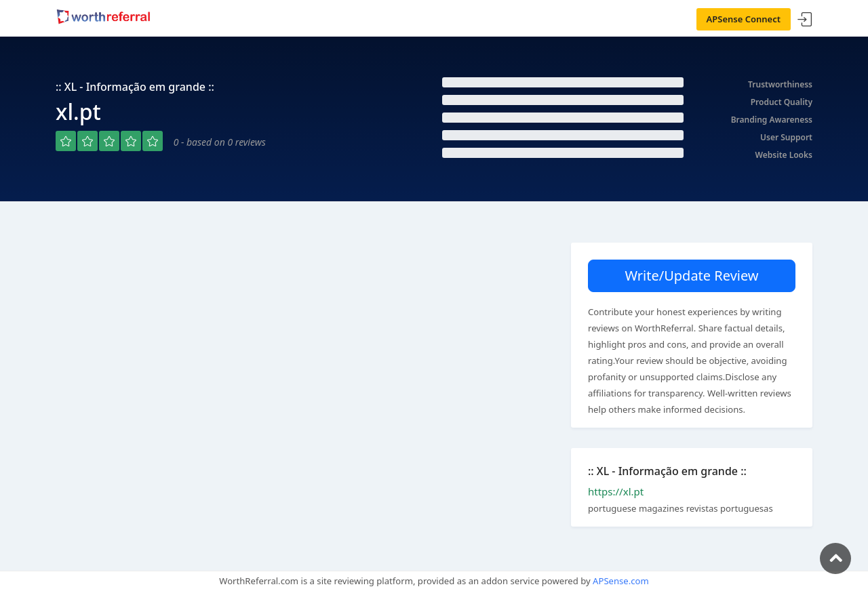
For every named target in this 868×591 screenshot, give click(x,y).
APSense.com (621, 581)
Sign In (805, 20)
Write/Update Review (691, 276)
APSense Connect (744, 19)
